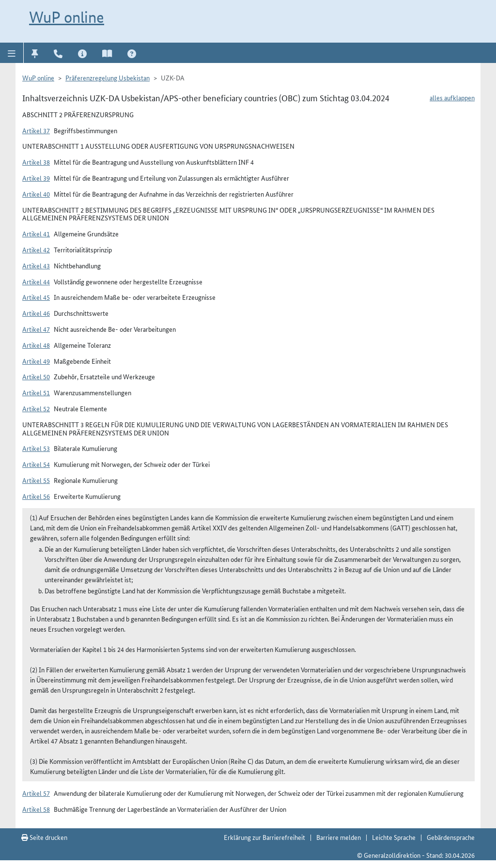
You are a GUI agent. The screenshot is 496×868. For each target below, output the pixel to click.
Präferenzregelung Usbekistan (108, 77)
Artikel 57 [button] (36, 793)
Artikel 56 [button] (36, 496)
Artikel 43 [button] (36, 265)
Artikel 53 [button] (36, 448)
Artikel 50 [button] (36, 376)
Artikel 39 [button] (36, 178)
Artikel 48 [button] (36, 345)
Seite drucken (44, 837)
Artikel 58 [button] (36, 809)
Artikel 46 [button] (36, 313)
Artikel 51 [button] (36, 392)
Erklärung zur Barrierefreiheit (264, 837)
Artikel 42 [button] (36, 249)
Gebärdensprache (451, 837)
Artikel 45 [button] (36, 297)
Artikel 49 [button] (36, 361)
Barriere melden (339, 837)
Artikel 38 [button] (36, 162)
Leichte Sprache (394, 837)
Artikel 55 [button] (36, 480)
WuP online (67, 17)
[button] (12, 53)
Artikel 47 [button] (36, 329)
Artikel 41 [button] (36, 233)
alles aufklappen (452, 97)
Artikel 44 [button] (36, 281)
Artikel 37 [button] (36, 130)
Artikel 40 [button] (36, 194)
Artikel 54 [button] (36, 464)
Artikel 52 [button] (36, 408)
